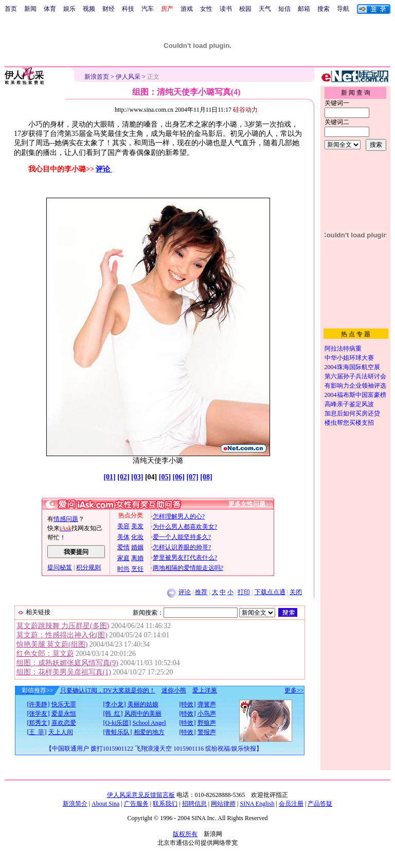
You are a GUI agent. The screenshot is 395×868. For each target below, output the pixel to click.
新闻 (30, 9)
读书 (226, 9)
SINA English (257, 804)
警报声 (207, 732)
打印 (244, 592)
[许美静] (39, 704)
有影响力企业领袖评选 (355, 386)
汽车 (148, 9)
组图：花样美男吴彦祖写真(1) (64, 672)
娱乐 (69, 9)
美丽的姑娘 (143, 704)
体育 (50, 9)
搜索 (324, 9)
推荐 (201, 592)
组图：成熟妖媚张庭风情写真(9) (67, 663)
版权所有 (185, 834)
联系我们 (165, 804)
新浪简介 (75, 804)
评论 (104, 169)
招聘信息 (194, 804)
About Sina (105, 804)
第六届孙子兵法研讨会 (355, 376)
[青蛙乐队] (118, 732)
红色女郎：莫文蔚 (45, 654)
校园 (245, 9)
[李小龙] (115, 704)
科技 (128, 9)
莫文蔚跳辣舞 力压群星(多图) (63, 626)
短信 (284, 9)
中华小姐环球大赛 (349, 358)
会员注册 (291, 804)
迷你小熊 (174, 690)
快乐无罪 (64, 704)
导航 (343, 9)
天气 (265, 9)
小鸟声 (207, 714)
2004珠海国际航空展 (352, 367)
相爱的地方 (149, 732)
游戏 (187, 9)
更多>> (294, 690)
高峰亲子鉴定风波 (349, 404)
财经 (109, 9)
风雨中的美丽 (143, 714)
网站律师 (223, 804)
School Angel (149, 723)
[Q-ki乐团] (117, 723)
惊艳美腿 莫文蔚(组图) (52, 644)
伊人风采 (128, 77)
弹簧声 (207, 704)
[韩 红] (113, 714)
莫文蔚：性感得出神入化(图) (62, 635)
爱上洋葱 (205, 690)
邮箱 (304, 9)
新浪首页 (97, 77)
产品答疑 (320, 804)
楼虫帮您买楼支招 (349, 423)
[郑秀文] (39, 723)
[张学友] (39, 714)
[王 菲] (37, 732)
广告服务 (136, 804)
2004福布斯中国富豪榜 (355, 395)
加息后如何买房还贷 (352, 413)
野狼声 (207, 723)
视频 (89, 9)
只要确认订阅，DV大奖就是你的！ (108, 690)
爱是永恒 (64, 714)
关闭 (296, 592)
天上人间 (61, 732)
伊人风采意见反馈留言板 (141, 795)
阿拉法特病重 (343, 349)
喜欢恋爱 (64, 723)
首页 (11, 9)
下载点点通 (270, 592)
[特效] (188, 704)
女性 (206, 9)
